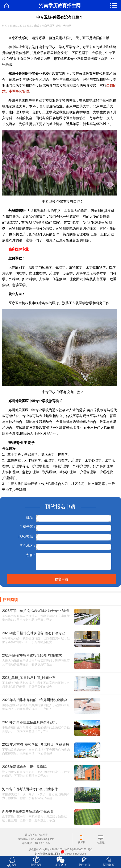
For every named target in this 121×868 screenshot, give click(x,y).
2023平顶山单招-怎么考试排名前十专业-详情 (36, 611)
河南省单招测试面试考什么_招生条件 (30, 789)
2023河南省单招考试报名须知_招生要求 (32, 655)
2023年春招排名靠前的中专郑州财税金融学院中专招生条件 (46, 700)
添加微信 (60, 865)
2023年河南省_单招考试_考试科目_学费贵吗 (36, 744)
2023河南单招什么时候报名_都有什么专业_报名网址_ (42, 633)
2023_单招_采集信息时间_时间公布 (29, 678)
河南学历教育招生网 (46, 854)
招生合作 (85, 865)
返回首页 (109, 865)
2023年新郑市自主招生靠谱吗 (24, 767)
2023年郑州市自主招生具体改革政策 (29, 722)
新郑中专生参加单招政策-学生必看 (28, 811)
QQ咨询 (12, 865)
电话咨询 (36, 865)
